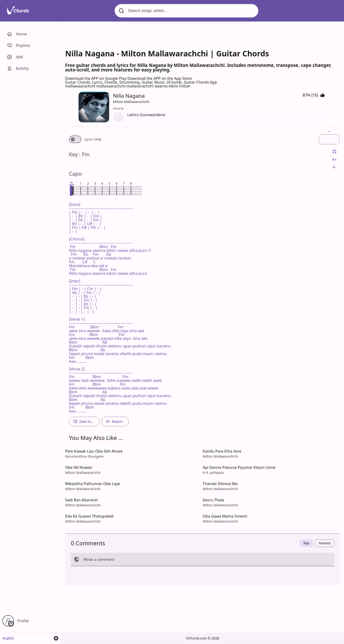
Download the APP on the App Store (160, 78)
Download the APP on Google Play (96, 78)
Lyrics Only (93, 139)
